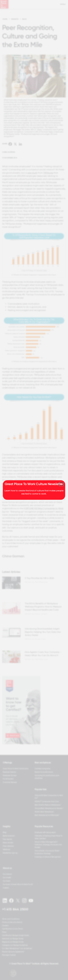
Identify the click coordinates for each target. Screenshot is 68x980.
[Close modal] (61, 484)
